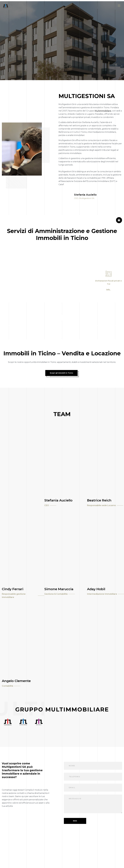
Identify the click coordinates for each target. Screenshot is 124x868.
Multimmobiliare (103, 111)
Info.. (109, 290)
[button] (109, 290)
